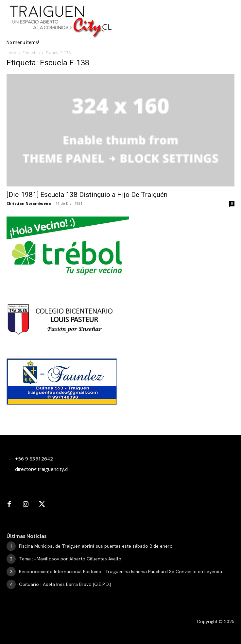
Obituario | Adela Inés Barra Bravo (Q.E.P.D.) (65, 584)
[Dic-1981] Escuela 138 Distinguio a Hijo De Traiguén (87, 195)
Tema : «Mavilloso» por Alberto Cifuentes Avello (70, 559)
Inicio (11, 53)
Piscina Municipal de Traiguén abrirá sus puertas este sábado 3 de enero (96, 546)
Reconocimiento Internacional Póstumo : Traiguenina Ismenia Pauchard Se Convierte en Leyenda (120, 572)
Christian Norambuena (29, 203)
